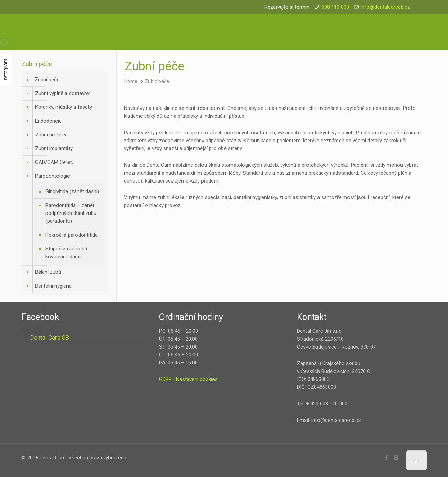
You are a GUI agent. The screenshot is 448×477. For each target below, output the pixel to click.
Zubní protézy (51, 135)
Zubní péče (157, 81)
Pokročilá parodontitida (72, 235)
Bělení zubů (48, 272)
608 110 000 (335, 7)
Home (131, 81)
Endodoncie (48, 121)
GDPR (165, 379)
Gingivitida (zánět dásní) (72, 191)
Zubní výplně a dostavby (62, 93)
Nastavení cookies (197, 379)
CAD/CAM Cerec (54, 162)
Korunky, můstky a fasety (64, 107)
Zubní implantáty (54, 148)
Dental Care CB (50, 338)
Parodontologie (53, 176)
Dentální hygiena (53, 286)
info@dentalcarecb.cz (385, 7)
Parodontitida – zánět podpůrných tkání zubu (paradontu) (71, 213)
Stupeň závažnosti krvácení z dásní (66, 253)
